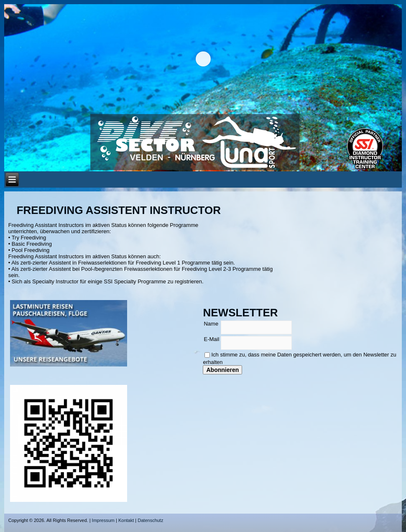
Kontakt (126, 520)
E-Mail (211, 339)
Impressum (103, 520)
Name (211, 324)
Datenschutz (150, 520)
